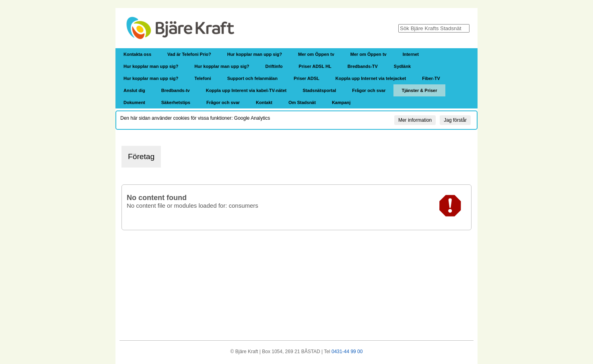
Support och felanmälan (252, 78)
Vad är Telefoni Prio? (189, 54)
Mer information (415, 120)
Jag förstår (455, 120)
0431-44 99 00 (347, 352)
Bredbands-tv (176, 90)
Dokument (134, 102)
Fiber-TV (431, 78)
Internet (411, 54)
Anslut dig (134, 90)
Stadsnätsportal (319, 90)
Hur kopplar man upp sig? (255, 54)
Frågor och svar (369, 90)
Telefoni (203, 78)
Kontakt (264, 102)
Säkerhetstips (176, 102)
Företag (141, 156)
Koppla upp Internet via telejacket (371, 78)
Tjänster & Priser (419, 90)
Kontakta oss (137, 54)
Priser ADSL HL (315, 66)
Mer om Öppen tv (316, 54)
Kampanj (341, 102)
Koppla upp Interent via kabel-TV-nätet (246, 90)
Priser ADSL (307, 78)
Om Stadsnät (302, 102)
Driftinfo (274, 66)
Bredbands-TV (363, 66)
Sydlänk (402, 66)
